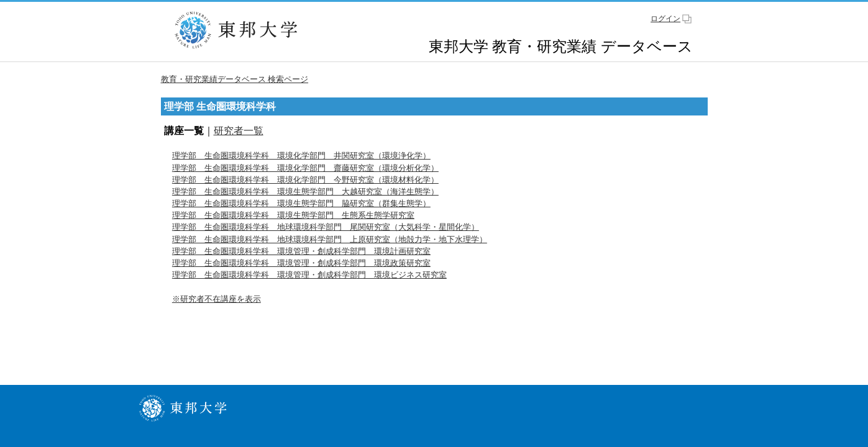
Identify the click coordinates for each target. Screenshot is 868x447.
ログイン (665, 19)
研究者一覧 (239, 131)
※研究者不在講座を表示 (217, 299)
